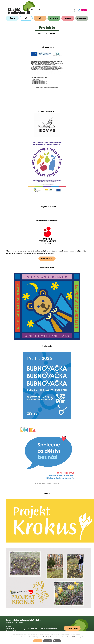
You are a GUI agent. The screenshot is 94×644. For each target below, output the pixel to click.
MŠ (40, 18)
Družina (54, 18)
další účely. (78, 634)
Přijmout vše (37, 641)
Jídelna (68, 18)
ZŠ (26, 18)
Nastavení (58, 641)
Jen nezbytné (48, 641)
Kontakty (82, 18)
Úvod (12, 18)
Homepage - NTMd (47, 259)
